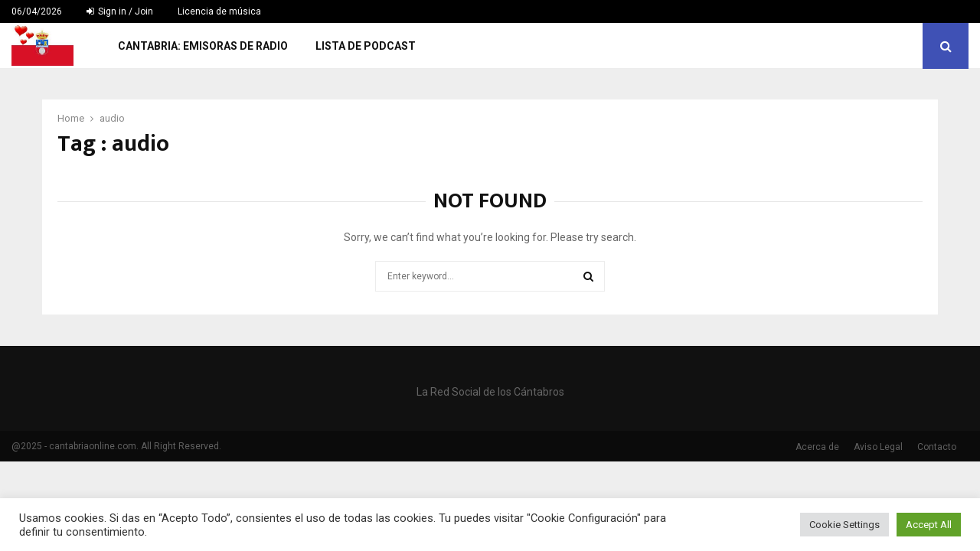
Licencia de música (219, 11)
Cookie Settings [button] (844, 525)
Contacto (937, 447)
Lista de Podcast (366, 46)
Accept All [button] (929, 525)
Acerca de (817, 447)
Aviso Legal (878, 447)
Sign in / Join (120, 11)
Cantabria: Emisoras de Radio (203, 46)
